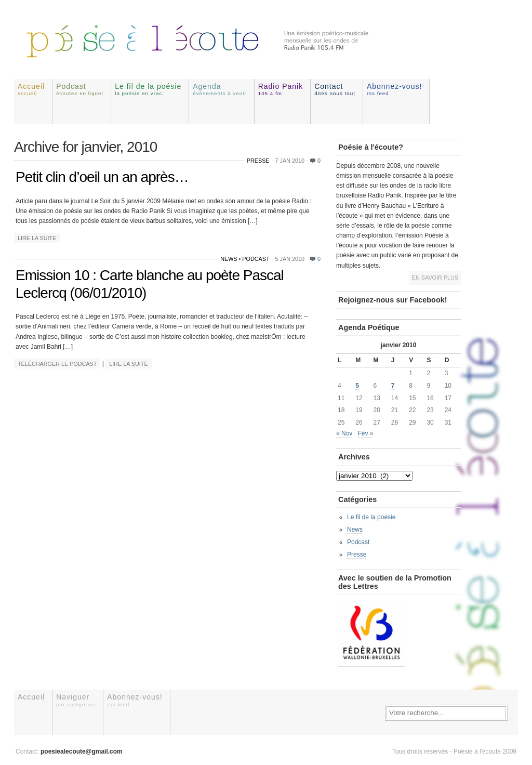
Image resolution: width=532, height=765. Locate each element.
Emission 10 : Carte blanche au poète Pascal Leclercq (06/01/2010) (150, 284)
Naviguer (76, 700)
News (229, 259)
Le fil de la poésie (148, 89)
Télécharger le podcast (57, 364)
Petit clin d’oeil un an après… (102, 177)
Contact (335, 89)
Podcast (80, 89)
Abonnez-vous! (394, 89)
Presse (258, 161)
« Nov (344, 433)
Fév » (365, 433)
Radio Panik (281, 89)
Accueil (31, 89)
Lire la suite (37, 238)
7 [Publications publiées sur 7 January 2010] (393, 386)
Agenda (220, 89)
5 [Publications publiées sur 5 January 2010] (357, 386)
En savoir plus (435, 278)
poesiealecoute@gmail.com (82, 751)
